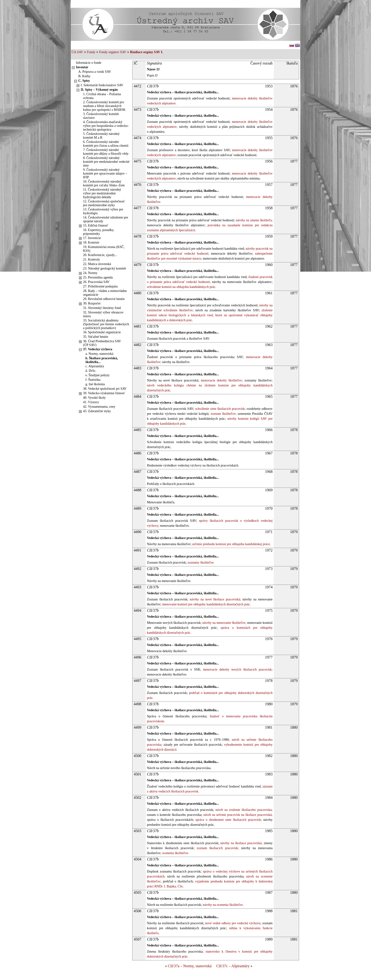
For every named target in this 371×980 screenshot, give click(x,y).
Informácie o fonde (89, 63)
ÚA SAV (77, 52)
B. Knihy (84, 76)
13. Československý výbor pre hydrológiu (103, 211)
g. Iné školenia (95, 384)
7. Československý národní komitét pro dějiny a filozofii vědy (106, 152)
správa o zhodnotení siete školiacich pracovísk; (228, 820)
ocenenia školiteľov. (175, 853)
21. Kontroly (92, 259)
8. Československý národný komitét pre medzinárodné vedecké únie (106, 162)
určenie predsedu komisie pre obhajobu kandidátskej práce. (231, 544)
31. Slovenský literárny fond (102, 308)
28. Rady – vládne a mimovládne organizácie (105, 293)
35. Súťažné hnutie (96, 337)
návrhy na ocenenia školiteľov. (223, 905)
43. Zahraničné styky (97, 411)
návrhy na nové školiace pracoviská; (214, 599)
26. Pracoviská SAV (96, 282)
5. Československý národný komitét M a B (101, 136)
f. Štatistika (93, 380)
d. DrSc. (91, 371)
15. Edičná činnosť (96, 225)
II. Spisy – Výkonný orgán (99, 90)
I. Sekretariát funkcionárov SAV (102, 85)
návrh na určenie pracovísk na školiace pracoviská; (237, 815)
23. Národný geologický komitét (105, 268)
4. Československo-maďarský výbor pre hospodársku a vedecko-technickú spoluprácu (106, 126)
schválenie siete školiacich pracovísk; (220, 409)
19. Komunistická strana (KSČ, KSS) (104, 249)
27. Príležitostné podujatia (100, 286)
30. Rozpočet (92, 303)
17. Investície (92, 238)
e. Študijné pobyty (97, 375)
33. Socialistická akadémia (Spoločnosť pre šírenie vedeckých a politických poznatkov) (106, 324)
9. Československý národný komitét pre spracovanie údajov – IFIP (105, 173)
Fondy (91, 52)
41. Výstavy (91, 402)
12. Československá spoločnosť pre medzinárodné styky (104, 203)
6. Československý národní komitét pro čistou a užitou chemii (106, 144)
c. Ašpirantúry (95, 366)
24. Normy (90, 273)
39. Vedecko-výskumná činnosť (104, 393)
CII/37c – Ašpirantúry (233, 966)
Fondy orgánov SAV (113, 52)
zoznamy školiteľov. (201, 563)
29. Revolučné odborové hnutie (104, 299)
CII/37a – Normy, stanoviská (190, 966)
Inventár (82, 67)
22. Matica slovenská (97, 264)
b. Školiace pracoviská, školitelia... (102, 360)
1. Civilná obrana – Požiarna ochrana (102, 96)
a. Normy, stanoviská (99, 354)
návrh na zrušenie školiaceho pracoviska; (243, 810)
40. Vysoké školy (94, 398)
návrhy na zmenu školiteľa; (254, 220)
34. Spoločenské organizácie (102, 332)
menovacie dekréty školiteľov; (221, 380)
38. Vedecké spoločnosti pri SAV (105, 389)
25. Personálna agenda (98, 277)
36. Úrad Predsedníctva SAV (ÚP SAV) (102, 343)
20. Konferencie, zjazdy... (100, 255)
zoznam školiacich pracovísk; (217, 848)
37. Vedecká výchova (98, 349)
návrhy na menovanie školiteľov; (224, 623)
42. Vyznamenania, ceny (99, 407)
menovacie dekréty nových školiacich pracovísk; (237, 670)
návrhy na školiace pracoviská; (241, 843)
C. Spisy (84, 81)
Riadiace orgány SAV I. (147, 52)
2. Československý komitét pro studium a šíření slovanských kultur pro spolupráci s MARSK (104, 106)
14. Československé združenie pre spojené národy (106, 219)
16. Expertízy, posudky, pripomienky (99, 232)
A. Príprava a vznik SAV (95, 72)
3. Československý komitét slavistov (101, 116)
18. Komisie (91, 242)
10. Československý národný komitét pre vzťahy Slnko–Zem (104, 183)
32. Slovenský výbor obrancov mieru (103, 314)
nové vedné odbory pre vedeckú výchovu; (233, 923)
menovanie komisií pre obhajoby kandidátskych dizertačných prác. (206, 604)
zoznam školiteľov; (223, 414)
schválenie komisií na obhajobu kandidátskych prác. (181, 287)
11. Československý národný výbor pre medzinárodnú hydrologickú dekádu (102, 193)
